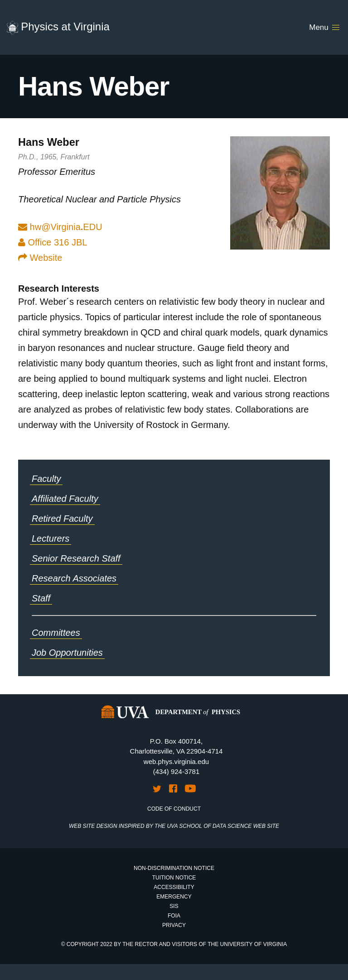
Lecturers (51, 538)
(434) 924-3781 (176, 771)
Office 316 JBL (53, 242)
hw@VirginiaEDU (66, 227)
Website (40, 258)
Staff (41, 598)
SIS (174, 906)
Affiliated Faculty (65, 499)
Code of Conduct (174, 809)
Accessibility (174, 887)
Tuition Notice (174, 878)
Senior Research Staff (76, 558)
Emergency (174, 897)
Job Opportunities (67, 653)
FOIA (174, 916)
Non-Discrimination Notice (174, 868)
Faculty (46, 479)
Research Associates (74, 578)
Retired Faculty (62, 519)
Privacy (174, 925)
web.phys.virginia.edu (176, 761)
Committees (56, 633)
